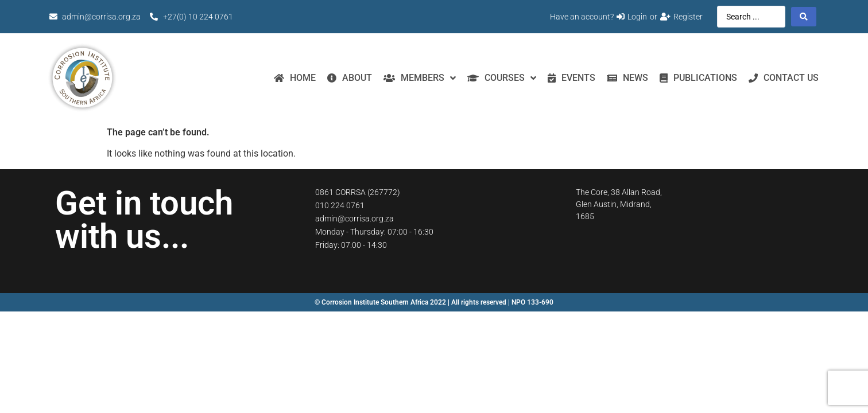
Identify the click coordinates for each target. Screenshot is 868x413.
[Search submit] (804, 17)
